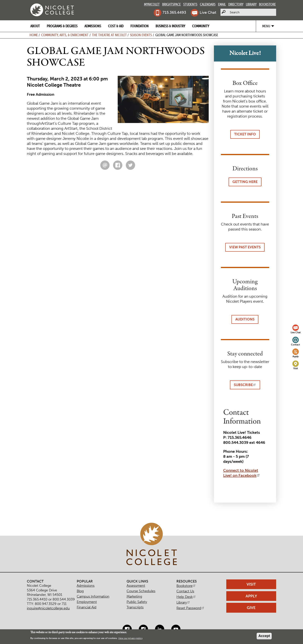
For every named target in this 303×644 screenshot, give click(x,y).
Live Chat (208, 12)
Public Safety (137, 602)
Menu (266, 26)
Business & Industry (170, 26)
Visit (296, 368)
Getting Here (245, 182)
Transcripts (135, 607)
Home (34, 35)
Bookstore (267, 4)
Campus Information (93, 596)
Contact (296, 345)
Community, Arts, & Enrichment (65, 35)
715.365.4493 (174, 12)
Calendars (208, 4)
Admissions (93, 26)
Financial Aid (87, 607)
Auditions (245, 319)
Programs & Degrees (62, 26)
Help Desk (186, 597)
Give (251, 608)
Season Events (141, 35)
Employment (87, 602)
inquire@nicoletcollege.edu (48, 608)
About (35, 26)
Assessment (136, 586)
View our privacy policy (130, 638)
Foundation (140, 26)
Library (251, 4)
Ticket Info (245, 134)
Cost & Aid (116, 26)
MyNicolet (152, 4)
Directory (236, 4)
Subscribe (245, 385)
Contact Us (185, 591)
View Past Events (245, 247)
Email (222, 4)
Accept (264, 636)
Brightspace (171, 4)
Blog (80, 591)
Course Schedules (141, 591)
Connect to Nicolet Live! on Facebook (242, 473)
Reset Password (191, 608)
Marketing (134, 596)
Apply (296, 356)
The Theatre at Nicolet (109, 35)
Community (201, 26)
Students (190, 4)
